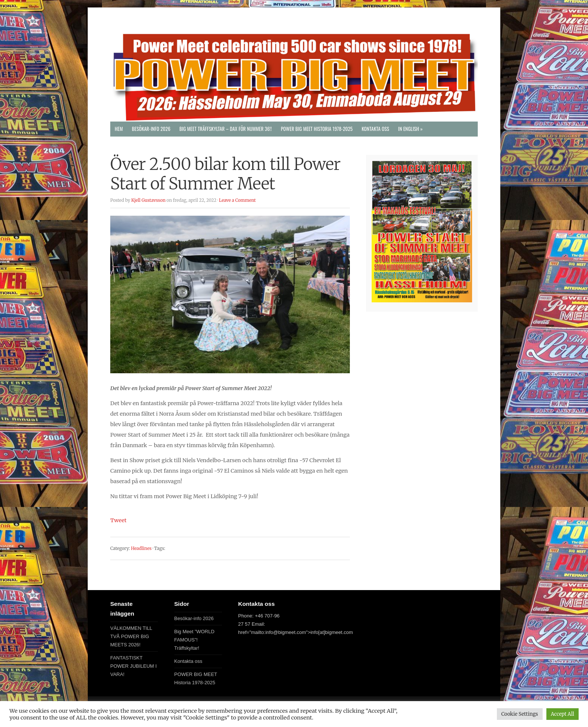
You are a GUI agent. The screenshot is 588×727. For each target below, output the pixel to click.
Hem (119, 129)
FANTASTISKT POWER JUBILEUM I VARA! (133, 666)
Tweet (118, 520)
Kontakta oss (375, 129)
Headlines (141, 548)
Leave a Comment (237, 200)
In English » (410, 129)
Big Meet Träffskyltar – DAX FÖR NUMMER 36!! (226, 129)
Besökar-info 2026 (151, 129)
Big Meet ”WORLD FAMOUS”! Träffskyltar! (194, 640)
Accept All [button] (562, 714)
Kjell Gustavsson (148, 200)
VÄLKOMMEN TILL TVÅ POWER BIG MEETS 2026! (131, 636)
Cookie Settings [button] (520, 714)
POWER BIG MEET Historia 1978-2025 (317, 129)
